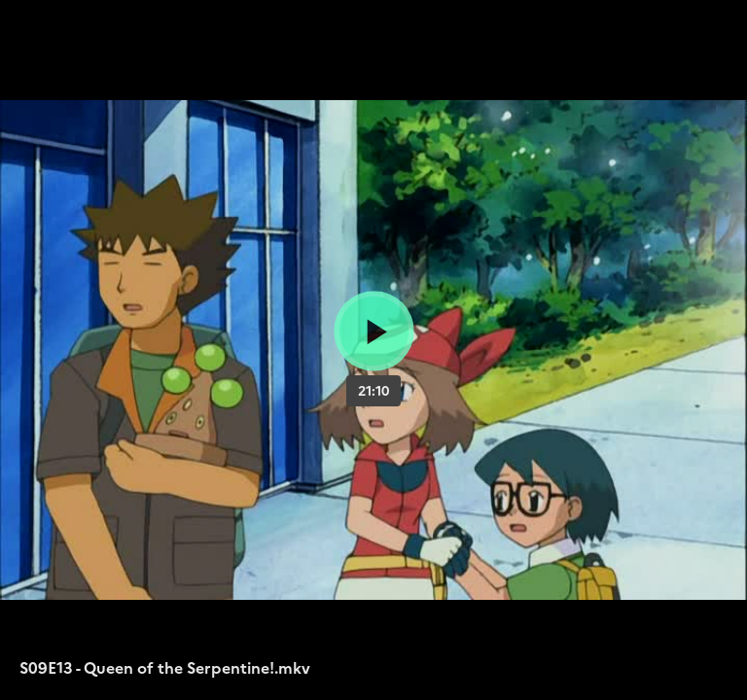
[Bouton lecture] (374, 331)
